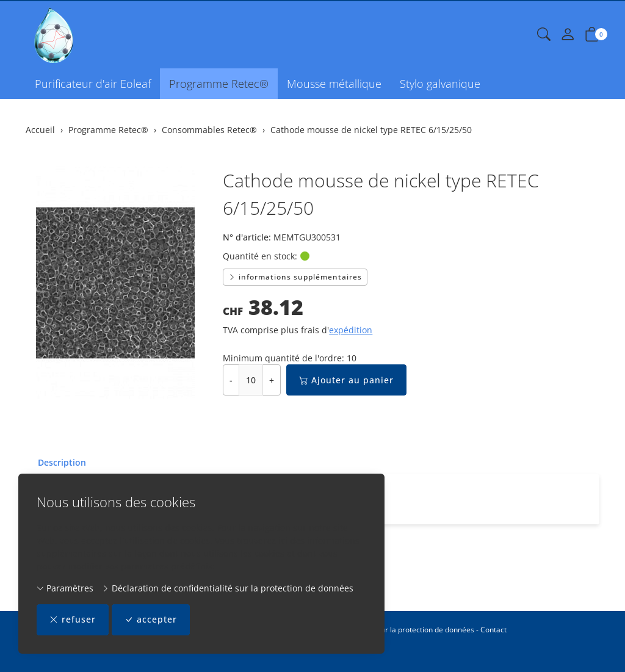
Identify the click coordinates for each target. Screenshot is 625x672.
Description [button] (62, 462)
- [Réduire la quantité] (231, 380)
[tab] (56, 463)
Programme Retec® (219, 84)
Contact (493, 630)
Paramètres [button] (65, 588)
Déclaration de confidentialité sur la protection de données (228, 588)
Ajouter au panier (346, 380)
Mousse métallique (334, 84)
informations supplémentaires (295, 277)
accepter (151, 620)
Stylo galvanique (440, 84)
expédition (351, 330)
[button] (544, 35)
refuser (73, 620)
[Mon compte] (568, 35)
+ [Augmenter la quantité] (272, 380)
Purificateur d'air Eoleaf (93, 84)
